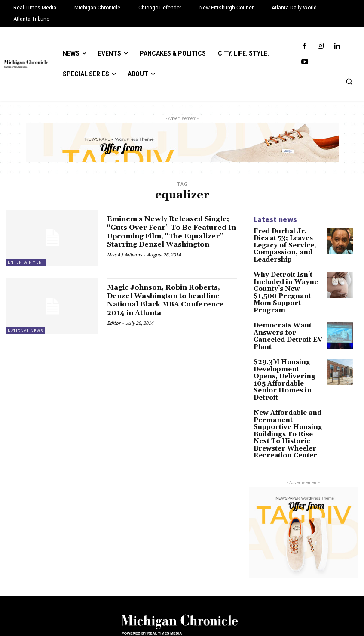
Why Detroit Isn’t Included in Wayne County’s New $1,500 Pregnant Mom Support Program (286, 275)
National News (25, 331)
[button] (349, 81)
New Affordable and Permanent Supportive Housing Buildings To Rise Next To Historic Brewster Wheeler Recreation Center (284, 386)
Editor (114, 323)
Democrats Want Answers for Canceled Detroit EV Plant (283, 307)
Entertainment (26, 262)
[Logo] (182, 573)
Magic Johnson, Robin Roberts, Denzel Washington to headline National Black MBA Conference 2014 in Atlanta (171, 300)
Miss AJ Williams (124, 263)
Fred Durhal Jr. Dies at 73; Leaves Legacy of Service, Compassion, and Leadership (285, 240)
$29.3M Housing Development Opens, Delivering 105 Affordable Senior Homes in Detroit (282, 346)
